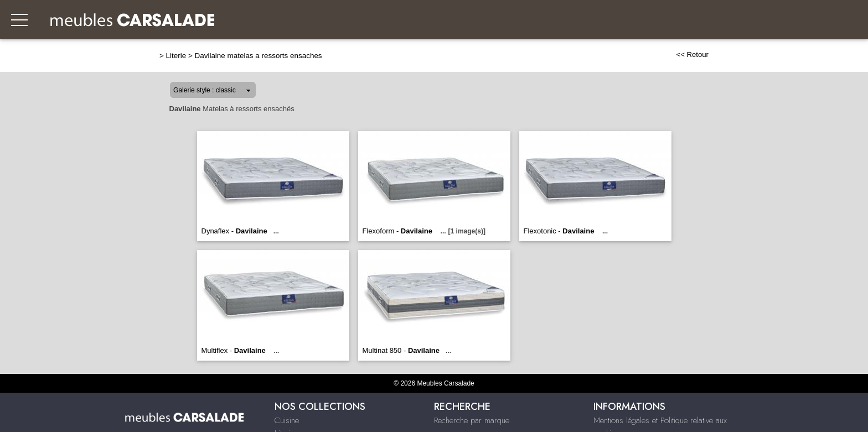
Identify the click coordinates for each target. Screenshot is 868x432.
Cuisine (287, 420)
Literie (176, 56)
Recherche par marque (472, 420)
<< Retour (692, 54)
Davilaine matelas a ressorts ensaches (259, 56)
